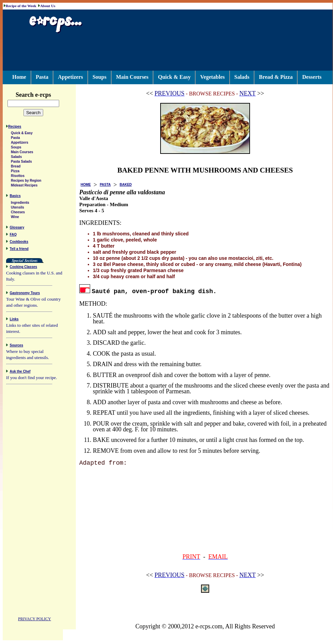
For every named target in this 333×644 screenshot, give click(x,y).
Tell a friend (19, 250)
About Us (48, 6)
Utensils (18, 208)
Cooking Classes (24, 268)
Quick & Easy (174, 77)
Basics (15, 197)
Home (19, 77)
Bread (16, 167)
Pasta (42, 77)
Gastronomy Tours (25, 294)
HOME (86, 185)
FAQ (13, 236)
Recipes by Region (26, 182)
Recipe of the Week (21, 6)
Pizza (15, 172)
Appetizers (70, 77)
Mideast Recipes (24, 186)
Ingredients (20, 204)
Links (14, 320)
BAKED (126, 185)
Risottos (18, 177)
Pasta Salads (21, 163)
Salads (242, 77)
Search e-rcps (40, 95)
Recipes (15, 128)
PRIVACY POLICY (35, 620)
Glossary (17, 228)
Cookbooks (19, 243)
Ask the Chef (20, 372)
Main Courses (132, 77)
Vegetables (212, 77)
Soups (99, 77)
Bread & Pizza (276, 77)
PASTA (105, 185)
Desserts (312, 77)
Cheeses (18, 213)
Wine (15, 218)
